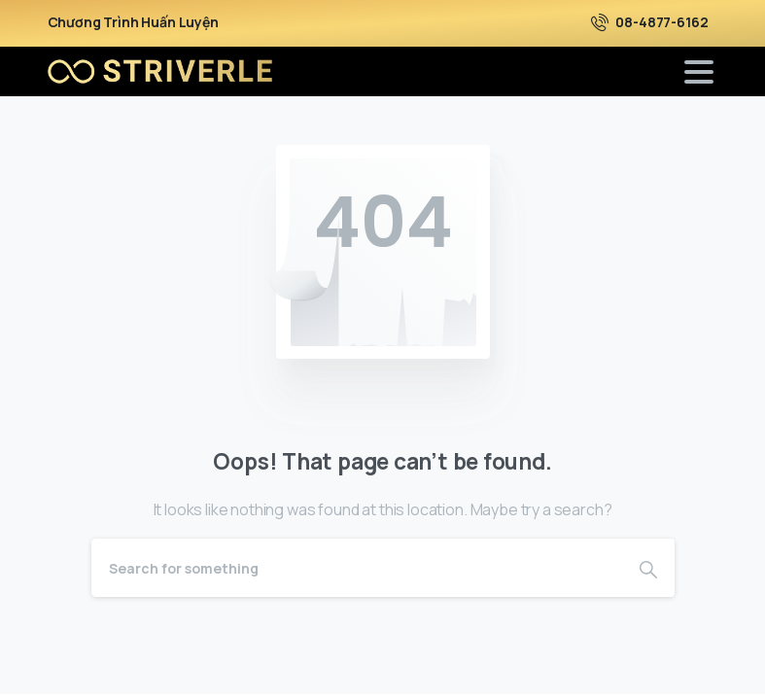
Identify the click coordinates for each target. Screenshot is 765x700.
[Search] (357, 568)
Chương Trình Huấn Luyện (133, 23)
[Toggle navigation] (699, 72)
